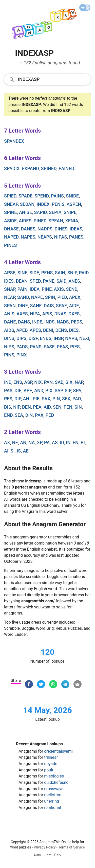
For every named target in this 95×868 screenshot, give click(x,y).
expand (30, 168)
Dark (58, 855)
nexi (84, 338)
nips (9, 347)
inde (37, 322)
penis (58, 204)
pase (49, 347)
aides (25, 221)
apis (47, 314)
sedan (27, 204)
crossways (54, 789)
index (43, 204)
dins (9, 338)
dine (23, 306)
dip (18, 399)
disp (33, 338)
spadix (12, 168)
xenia (72, 221)
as (55, 442)
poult (49, 770)
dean (22, 281)
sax (46, 399)
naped (11, 237)
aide (74, 306)
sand (23, 297)
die (18, 391)
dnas (60, 314)
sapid (40, 212)
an (23, 442)
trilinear (51, 757)
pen (68, 407)
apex (75, 297)
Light (48, 855)
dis (8, 407)
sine (22, 273)
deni (48, 330)
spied (10, 196)
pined (40, 221)
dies (74, 330)
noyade (51, 764)
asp (28, 382)
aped (22, 330)
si (13, 451)
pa (47, 442)
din (29, 415)
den (26, 407)
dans (24, 322)
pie (36, 399)
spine (10, 212)
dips (21, 338)
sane (36, 306)
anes (74, 281)
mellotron (53, 795)
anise (25, 212)
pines (10, 245)
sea (19, 415)
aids (9, 330)
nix (38, 382)
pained (66, 168)
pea (37, 407)
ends (46, 338)
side (34, 273)
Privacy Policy (45, 847)
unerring (52, 801)
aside (10, 221)
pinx (22, 355)
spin (50, 297)
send (72, 289)
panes (76, 237)
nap (79, 382)
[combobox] (48, 79)
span (10, 306)
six (69, 382)
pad (77, 399)
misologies (54, 776)
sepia (55, 212)
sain (60, 273)
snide (72, 196)
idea (35, 289)
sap (59, 391)
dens (61, 330)
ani (27, 399)
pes (8, 399)
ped (50, 415)
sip (68, 391)
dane (10, 322)
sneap (11, 204)
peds (77, 322)
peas (62, 347)
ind (8, 382)
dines (61, 229)
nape (37, 297)
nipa (35, 314)
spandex (14, 141)
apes (35, 330)
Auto (37, 855)
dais (49, 306)
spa (77, 391)
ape (28, 391)
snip (72, 273)
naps (71, 338)
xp (40, 442)
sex (66, 399)
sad (59, 382)
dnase (11, 229)
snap (10, 289)
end (8, 415)
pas (8, 391)
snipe (70, 212)
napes (28, 237)
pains (57, 196)
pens (47, 273)
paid (84, 273)
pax (39, 415)
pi (83, 442)
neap (9, 297)
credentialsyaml (58, 751)
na (32, 442)
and (39, 391)
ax (7, 442)
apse (10, 273)
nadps (45, 229)
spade (25, 196)
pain (23, 289)
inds (50, 322)
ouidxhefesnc (56, 782)
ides (9, 281)
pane (49, 281)
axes (22, 314)
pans (36, 347)
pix (49, 391)
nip (16, 407)
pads (22, 347)
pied (62, 297)
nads (63, 322)
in (68, 442)
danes (28, 229)
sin (78, 407)
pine (47, 289)
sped (35, 281)
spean (56, 221)
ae (26, 451)
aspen (74, 204)
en (76, 442)
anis (9, 314)
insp (58, 338)
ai (6, 451)
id (62, 442)
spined (49, 168)
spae (61, 306)
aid (47, 407)
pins (9, 355)
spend (42, 196)
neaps (45, 237)
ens (18, 382)
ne (15, 442)
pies (75, 347)
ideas (76, 229)
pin (56, 399)
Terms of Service (72, 847)
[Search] (53, 79)
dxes (74, 314)
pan (48, 382)
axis (59, 289)
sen (57, 407)
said (61, 281)
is (19, 451)
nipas (61, 237)
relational (52, 808)
